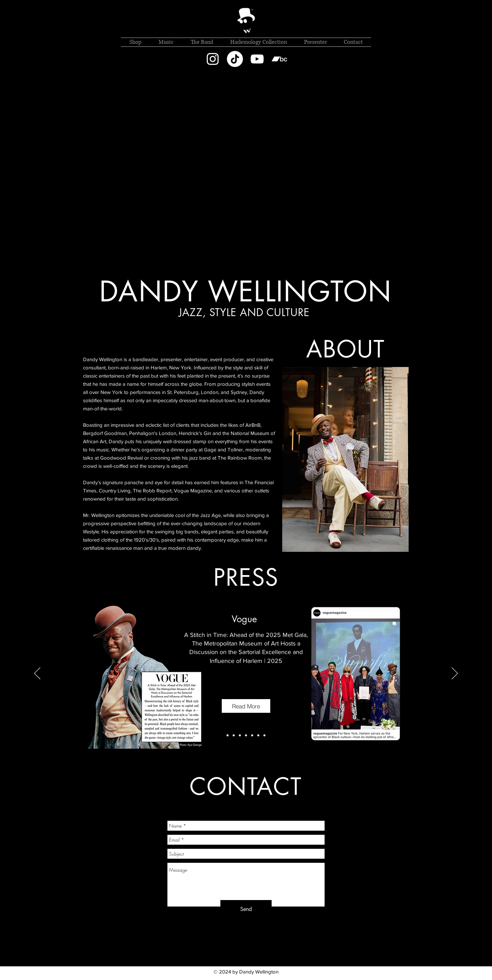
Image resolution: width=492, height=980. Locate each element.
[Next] (455, 674)
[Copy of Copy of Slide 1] (252, 735)
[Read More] (246, 706)
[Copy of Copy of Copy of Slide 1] (240, 735)
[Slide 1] (234, 735)
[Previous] (37, 674)
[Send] (246, 909)
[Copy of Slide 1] (228, 735)
